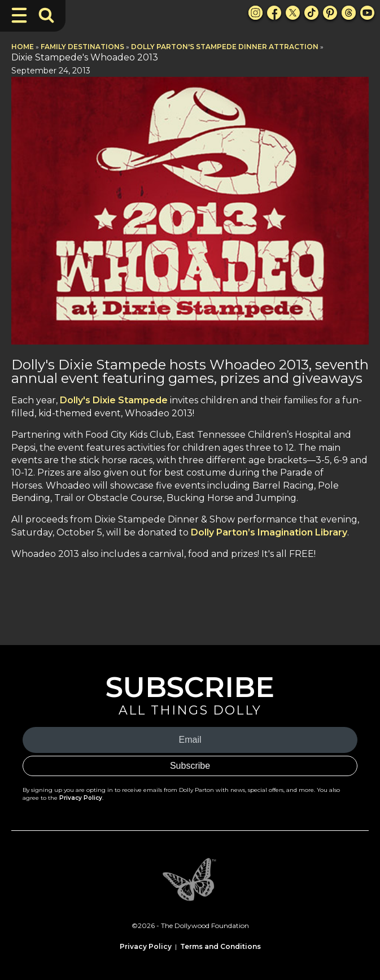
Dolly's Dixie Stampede (114, 400)
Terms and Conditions (220, 946)
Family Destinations (82, 47)
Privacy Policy (81, 798)
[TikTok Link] (311, 13)
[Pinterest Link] (330, 13)
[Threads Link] (349, 13)
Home (23, 47)
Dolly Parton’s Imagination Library (269, 532)
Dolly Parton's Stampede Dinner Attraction (225, 47)
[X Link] (293, 13)
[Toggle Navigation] (19, 15)
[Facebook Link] (274, 13)
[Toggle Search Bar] (46, 15)
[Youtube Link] (367, 13)
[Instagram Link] (255, 13)
